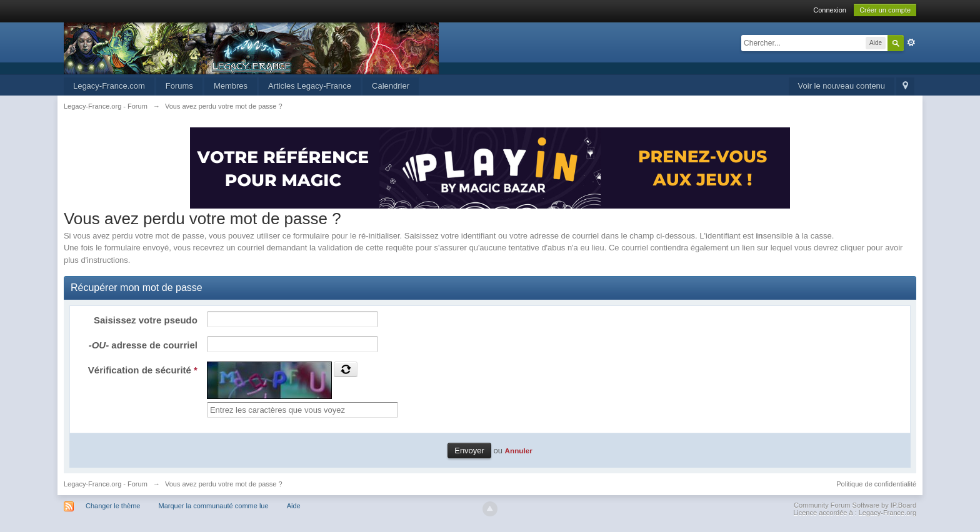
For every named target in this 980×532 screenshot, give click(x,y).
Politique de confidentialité (876, 484)
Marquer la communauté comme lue (214, 506)
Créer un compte (885, 10)
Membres (231, 86)
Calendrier (391, 86)
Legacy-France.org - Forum (106, 484)
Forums (179, 86)
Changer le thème (113, 506)
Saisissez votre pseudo (146, 320)
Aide (294, 506)
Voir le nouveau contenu (842, 86)
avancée (911, 42)
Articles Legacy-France (310, 86)
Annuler (519, 451)
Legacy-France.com (109, 86)
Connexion (830, 10)
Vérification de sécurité (143, 370)
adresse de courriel (143, 345)
